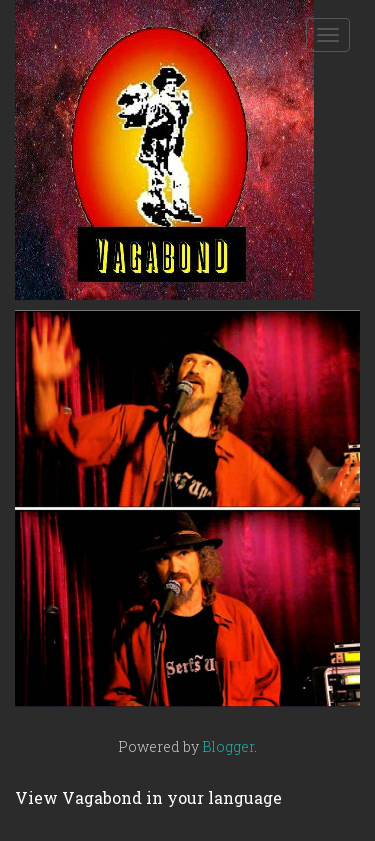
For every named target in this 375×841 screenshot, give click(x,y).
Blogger (228, 746)
